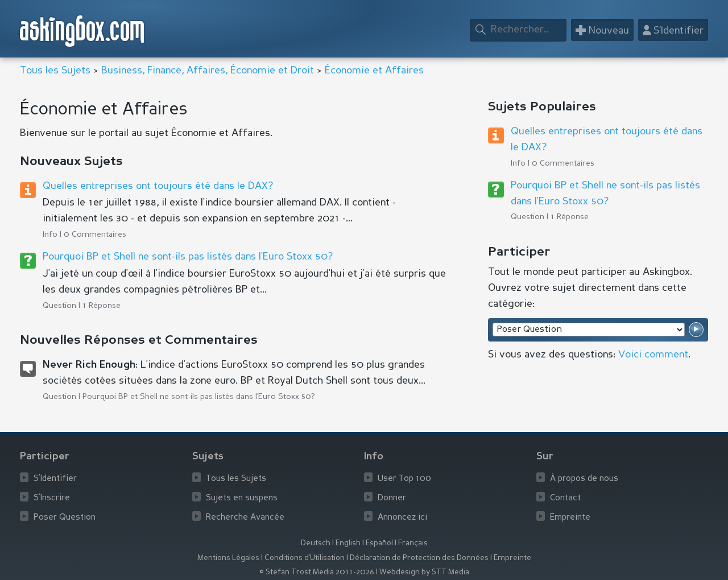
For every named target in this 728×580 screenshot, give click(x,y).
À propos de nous (584, 479)
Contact (565, 498)
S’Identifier (55, 479)
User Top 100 (404, 479)
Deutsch (316, 543)
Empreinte (570, 518)
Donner (392, 498)
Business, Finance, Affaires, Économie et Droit (208, 71)
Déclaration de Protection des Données (419, 558)
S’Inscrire (52, 498)
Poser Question (65, 518)
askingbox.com (83, 31)
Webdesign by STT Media (424, 572)
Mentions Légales (228, 558)
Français (413, 543)
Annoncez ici (402, 518)
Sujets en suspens (242, 498)
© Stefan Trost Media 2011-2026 (317, 572)
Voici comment (653, 355)
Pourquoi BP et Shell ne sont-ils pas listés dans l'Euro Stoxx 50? (188, 257)
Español (379, 543)
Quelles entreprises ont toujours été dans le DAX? (158, 186)
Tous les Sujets (55, 71)
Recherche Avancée (245, 518)
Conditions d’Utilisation (305, 558)
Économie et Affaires (374, 71)
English (348, 543)
